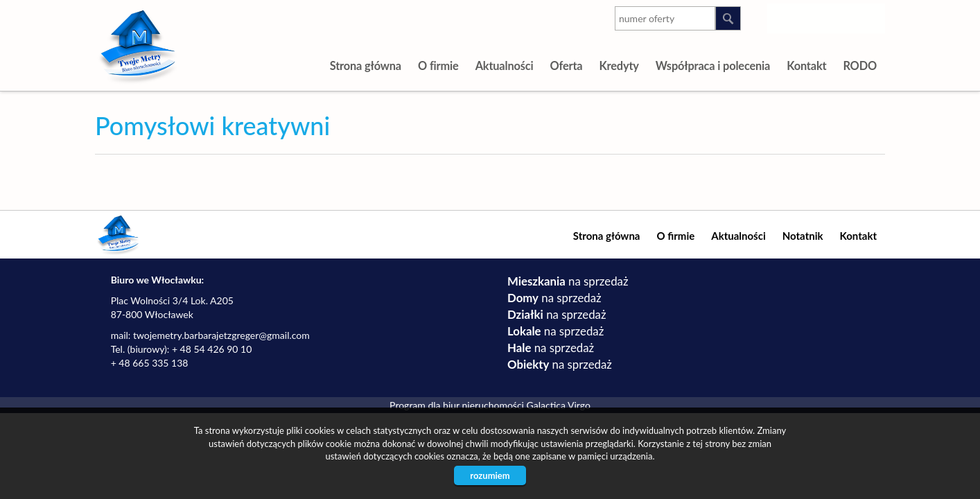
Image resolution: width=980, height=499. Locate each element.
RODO (860, 65)
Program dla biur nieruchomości (458, 405)
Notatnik (803, 236)
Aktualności (505, 65)
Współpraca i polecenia (713, 65)
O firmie (438, 65)
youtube (816, 16)
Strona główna (366, 65)
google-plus (844, 19)
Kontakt (806, 65)
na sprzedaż (568, 281)
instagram (788, 16)
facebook (872, 16)
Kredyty (619, 65)
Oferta (566, 65)
